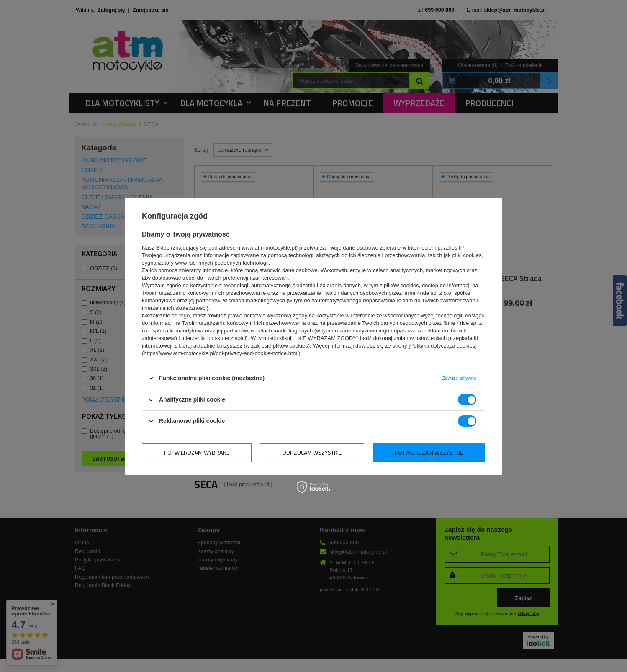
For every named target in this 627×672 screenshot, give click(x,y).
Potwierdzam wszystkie (429, 452)
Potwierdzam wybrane (197, 452)
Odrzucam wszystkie (312, 452)
